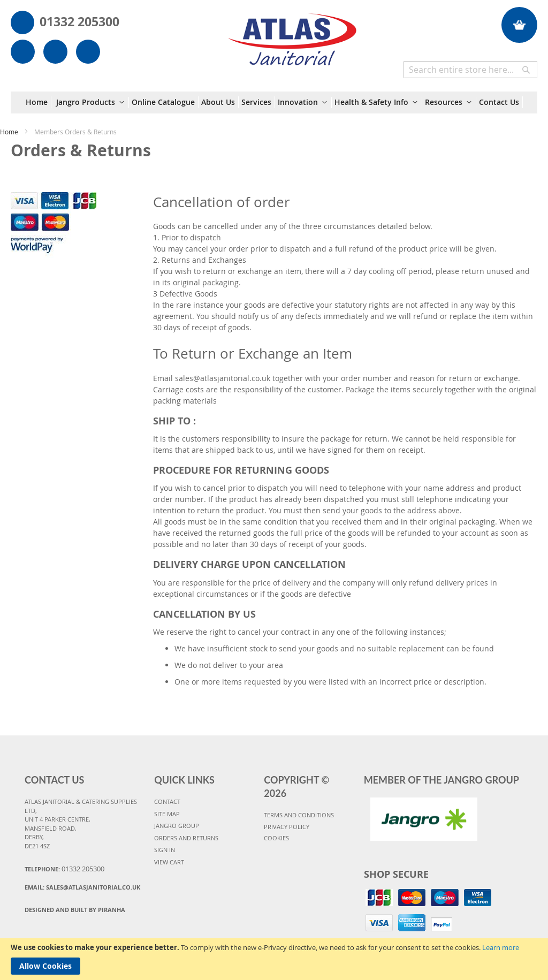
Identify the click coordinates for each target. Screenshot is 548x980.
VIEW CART (169, 862)
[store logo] (292, 34)
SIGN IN (165, 850)
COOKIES (276, 838)
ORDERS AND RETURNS (186, 838)
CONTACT (167, 802)
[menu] (274, 102)
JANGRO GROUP (177, 826)
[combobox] (470, 70)
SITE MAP (167, 814)
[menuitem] (39, 102)
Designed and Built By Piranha (75, 910)
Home (10, 132)
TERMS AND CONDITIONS (299, 815)
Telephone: (64, 869)
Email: (82, 887)
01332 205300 (79, 21)
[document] (274, 959)
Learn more (501, 947)
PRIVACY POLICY (287, 827)
